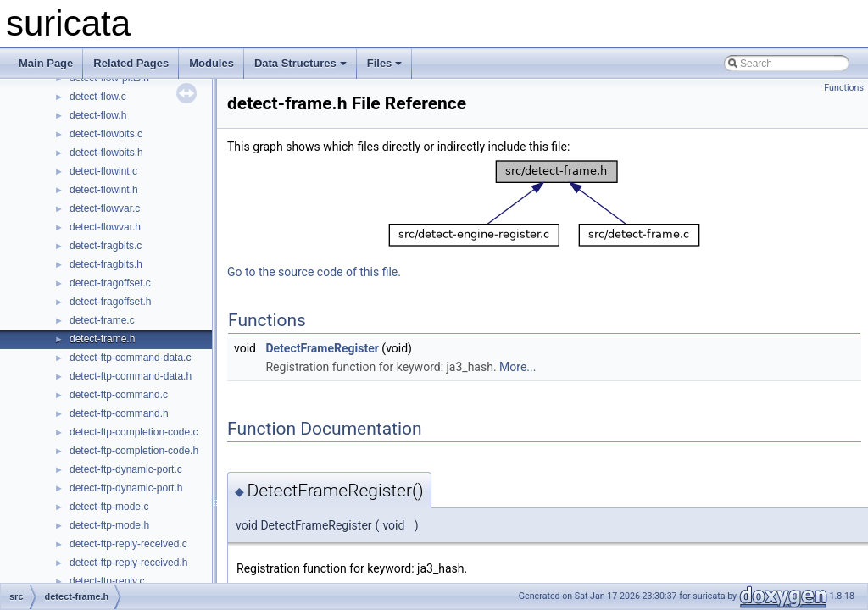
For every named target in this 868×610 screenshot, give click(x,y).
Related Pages (131, 63)
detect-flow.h (98, 115)
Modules (211, 63)
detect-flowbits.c (106, 134)
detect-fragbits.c (106, 246)
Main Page (46, 63)
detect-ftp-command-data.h (131, 376)
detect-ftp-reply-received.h (128, 563)
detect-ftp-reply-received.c (128, 544)
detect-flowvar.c (105, 208)
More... (517, 367)
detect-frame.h (102, 339)
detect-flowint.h (104, 190)
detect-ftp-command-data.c (130, 358)
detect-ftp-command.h (119, 413)
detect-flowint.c (103, 171)
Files (385, 63)
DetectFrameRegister (322, 348)
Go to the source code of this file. (314, 272)
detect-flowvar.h (105, 227)
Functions (844, 88)
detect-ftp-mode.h (109, 525)
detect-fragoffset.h (111, 302)
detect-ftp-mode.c (109, 507)
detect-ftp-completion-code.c (134, 432)
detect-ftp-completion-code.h (134, 451)
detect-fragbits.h (106, 264)
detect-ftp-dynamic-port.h (126, 488)
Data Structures (300, 63)
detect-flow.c (98, 97)
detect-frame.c (102, 320)
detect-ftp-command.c (119, 395)
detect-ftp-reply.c (107, 581)
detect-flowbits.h (106, 152)
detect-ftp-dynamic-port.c (126, 469)
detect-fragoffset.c (110, 283)
